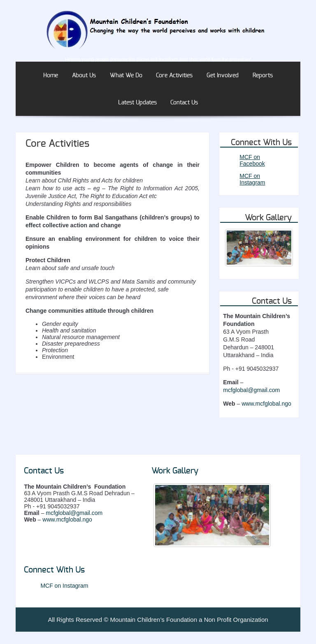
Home (51, 76)
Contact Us (184, 103)
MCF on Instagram (252, 179)
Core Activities (174, 76)
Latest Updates (137, 103)
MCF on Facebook (252, 160)
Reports (263, 76)
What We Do (126, 76)
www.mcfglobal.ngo (266, 404)
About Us (84, 76)
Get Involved (223, 76)
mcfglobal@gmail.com (251, 390)
